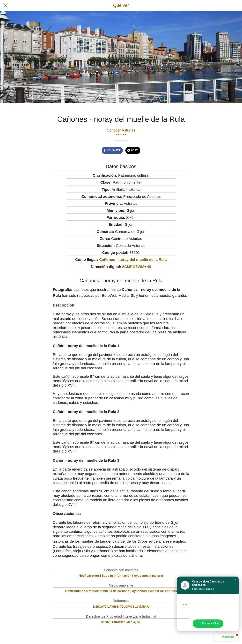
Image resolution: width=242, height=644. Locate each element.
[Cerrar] (5, 5)
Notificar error (89, 576)
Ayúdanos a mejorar (149, 576)
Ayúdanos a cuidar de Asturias (154, 591)
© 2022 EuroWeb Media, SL (121, 622)
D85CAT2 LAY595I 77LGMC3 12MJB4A (121, 607)
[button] (236, 580)
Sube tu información (116, 576)
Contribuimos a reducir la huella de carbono (97, 591)
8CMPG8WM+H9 (137, 267)
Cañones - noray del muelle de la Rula (133, 260)
